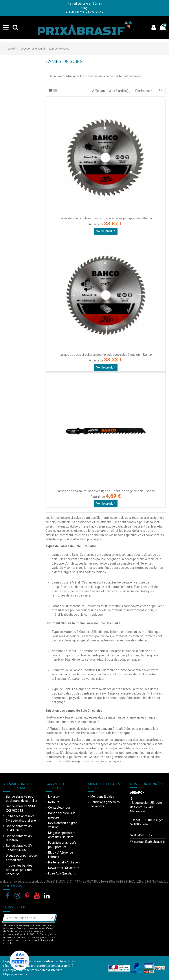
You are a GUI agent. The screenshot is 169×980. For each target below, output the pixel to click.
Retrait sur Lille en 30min (85, 4)
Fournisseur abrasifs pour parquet (62, 845)
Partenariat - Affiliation (64, 862)
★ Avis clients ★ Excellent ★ (85, 12)
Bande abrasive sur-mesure (62, 815)
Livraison (54, 797)
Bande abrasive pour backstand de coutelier (22, 799)
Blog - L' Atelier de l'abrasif (61, 855)
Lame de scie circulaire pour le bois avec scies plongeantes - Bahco (106, 218)
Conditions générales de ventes (105, 804)
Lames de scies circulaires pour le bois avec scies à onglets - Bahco (106, 355)
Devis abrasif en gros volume (63, 825)
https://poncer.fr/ (15, 974)
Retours (54, 802)
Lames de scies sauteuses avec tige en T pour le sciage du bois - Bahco (106, 491)
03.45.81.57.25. (144, 835)
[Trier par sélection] (144, 91)
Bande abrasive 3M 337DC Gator (19, 828)
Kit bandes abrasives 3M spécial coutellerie (21, 818)
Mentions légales (102, 797)
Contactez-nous (59, 808)
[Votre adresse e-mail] (25, 918)
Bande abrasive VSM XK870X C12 (20, 808)
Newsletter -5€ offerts (64, 868)
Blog (84, 8)
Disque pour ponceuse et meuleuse (21, 858)
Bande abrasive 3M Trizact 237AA (19, 848)
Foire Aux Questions (62, 873)
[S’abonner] (51, 918)
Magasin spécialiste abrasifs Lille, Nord (62, 835)
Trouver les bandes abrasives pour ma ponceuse (19, 870)
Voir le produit (106, 231)
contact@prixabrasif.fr (150, 842)
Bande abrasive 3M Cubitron (19, 838)
